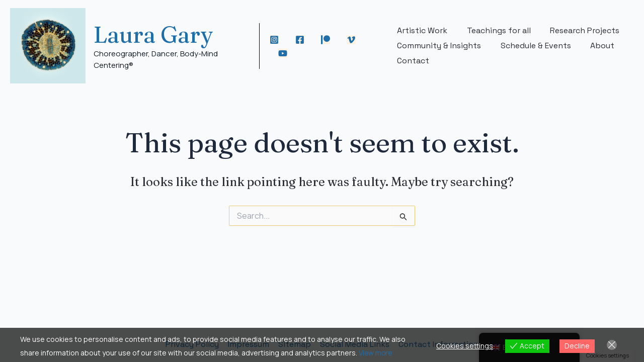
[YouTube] (284, 53)
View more (376, 353)
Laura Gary (153, 34)
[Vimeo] (353, 40)
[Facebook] (301, 40)
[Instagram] (276, 40)
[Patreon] (327, 40)
